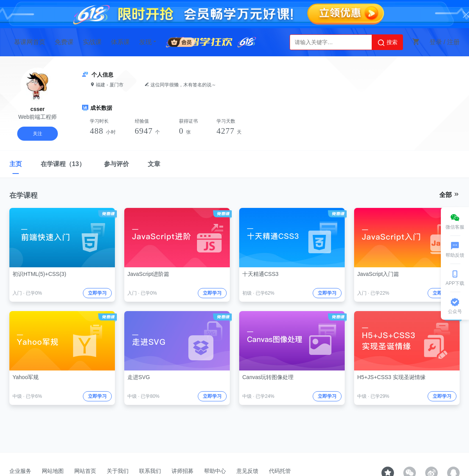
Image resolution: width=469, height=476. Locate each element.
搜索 (387, 43)
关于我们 (118, 471)
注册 (453, 42)
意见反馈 (247, 471)
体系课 (120, 42)
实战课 (92, 42)
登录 (436, 42)
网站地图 (53, 471)
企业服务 (20, 471)
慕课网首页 (30, 42)
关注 (38, 134)
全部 (449, 195)
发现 (149, 42)
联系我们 (150, 471)
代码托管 (280, 471)
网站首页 (85, 471)
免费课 (64, 42)
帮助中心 (215, 471)
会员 (181, 41)
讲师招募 (183, 471)
